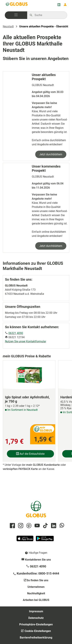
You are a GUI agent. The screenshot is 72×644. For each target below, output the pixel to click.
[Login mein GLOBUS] (65, 5)
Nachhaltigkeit (36, 593)
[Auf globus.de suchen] (49, 15)
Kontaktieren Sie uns (38, 560)
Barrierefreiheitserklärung (36, 638)
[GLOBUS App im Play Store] (45, 540)
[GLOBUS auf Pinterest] (28, 526)
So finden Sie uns (37, 580)
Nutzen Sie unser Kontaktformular (26, 341)
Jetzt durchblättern (51, 154)
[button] (16, 15)
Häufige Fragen (38, 553)
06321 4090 (16, 333)
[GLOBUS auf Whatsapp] (61, 526)
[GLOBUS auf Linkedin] (53, 526)
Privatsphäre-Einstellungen (36, 624)
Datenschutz (36, 618)
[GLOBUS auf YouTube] (37, 526)
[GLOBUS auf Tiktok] (45, 526)
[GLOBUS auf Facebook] (12, 526)
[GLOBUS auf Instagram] (20, 526)
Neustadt (8, 26)
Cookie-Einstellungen (37, 631)
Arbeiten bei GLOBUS (36, 600)
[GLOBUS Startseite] (17, 5)
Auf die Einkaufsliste (30, 454)
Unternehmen (36, 587)
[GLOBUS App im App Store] (25, 540)
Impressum (36, 611)
